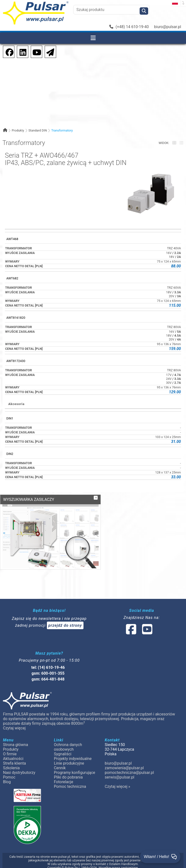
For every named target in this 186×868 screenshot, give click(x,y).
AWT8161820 (16, 318)
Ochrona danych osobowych (68, 742)
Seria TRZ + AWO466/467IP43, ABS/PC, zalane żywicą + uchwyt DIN (66, 159)
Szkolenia (11, 763)
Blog (7, 777)
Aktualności (13, 754)
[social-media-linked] (139, 627)
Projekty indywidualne (73, 754)
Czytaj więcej (14, 723)
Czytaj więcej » (117, 782)
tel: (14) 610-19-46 (48, 663)
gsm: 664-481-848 (48, 674)
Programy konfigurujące (75, 768)
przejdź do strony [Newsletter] (65, 621)
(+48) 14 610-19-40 (129, 27)
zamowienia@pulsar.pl (124, 763)
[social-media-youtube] (35, 51)
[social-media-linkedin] (21, 51)
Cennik (60, 763)
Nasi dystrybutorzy (19, 768)
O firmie (10, 749)
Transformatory (62, 130)
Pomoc (9, 772)
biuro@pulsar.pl (168, 27)
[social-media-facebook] (7, 51)
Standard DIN (38, 130)
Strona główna (15, 740)
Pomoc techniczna (70, 782)
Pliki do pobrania (68, 772)
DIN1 (10, 418)
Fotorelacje (64, 777)
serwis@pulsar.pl (119, 772)
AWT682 (12, 278)
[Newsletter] (49, 51)
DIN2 (10, 454)
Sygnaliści (63, 749)
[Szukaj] (144, 11)
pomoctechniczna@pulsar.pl (129, 768)
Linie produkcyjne (69, 758)
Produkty (18, 130)
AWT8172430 (16, 361)
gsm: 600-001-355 (48, 668)
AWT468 (12, 239)
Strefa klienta (14, 758)
